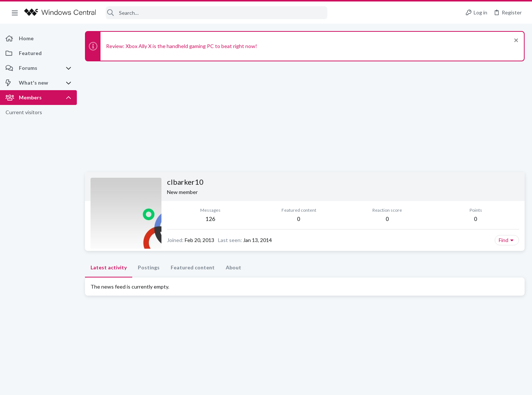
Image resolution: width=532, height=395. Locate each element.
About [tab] (233, 267)
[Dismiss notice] (515, 41)
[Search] (216, 13)
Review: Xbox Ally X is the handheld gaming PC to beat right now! (182, 46)
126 (210, 219)
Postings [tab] (149, 267)
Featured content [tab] (193, 267)
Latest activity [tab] (109, 267)
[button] (15, 13)
